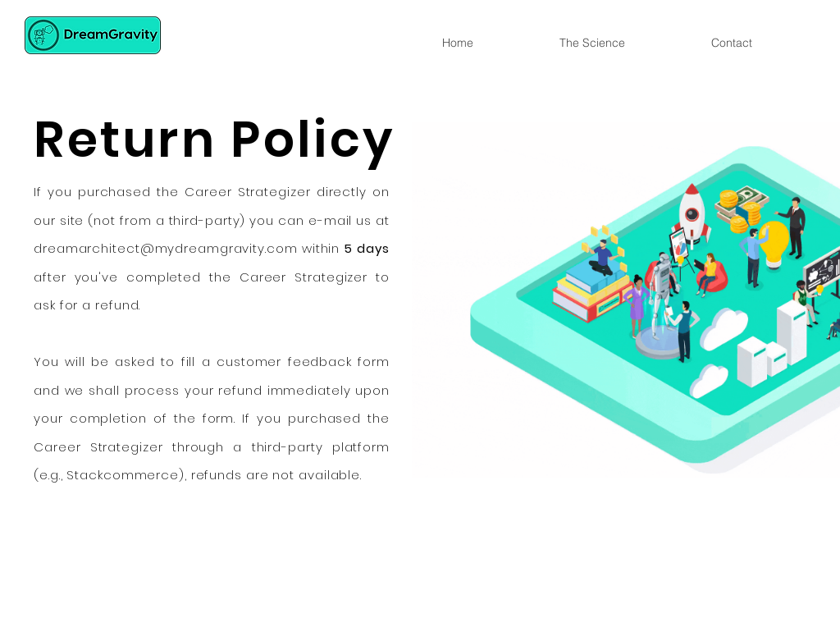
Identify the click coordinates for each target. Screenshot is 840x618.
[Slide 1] (420, 473)
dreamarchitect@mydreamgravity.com (166, 248)
